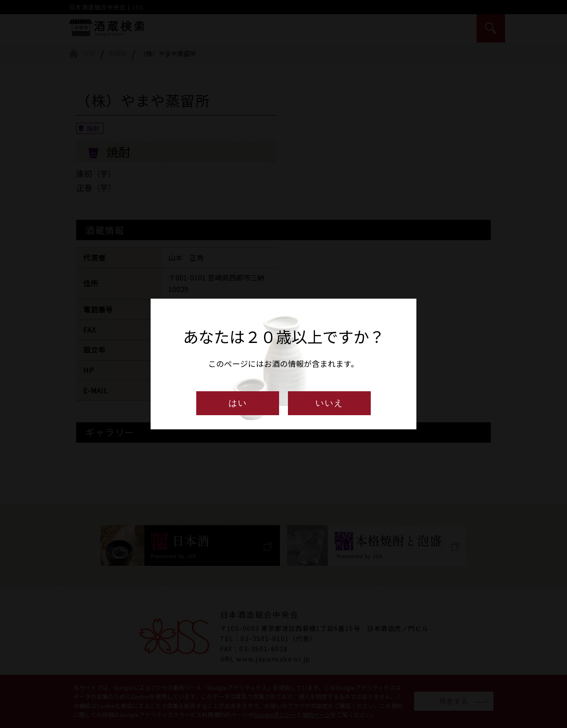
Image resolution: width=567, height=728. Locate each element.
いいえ (329, 403)
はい (238, 403)
